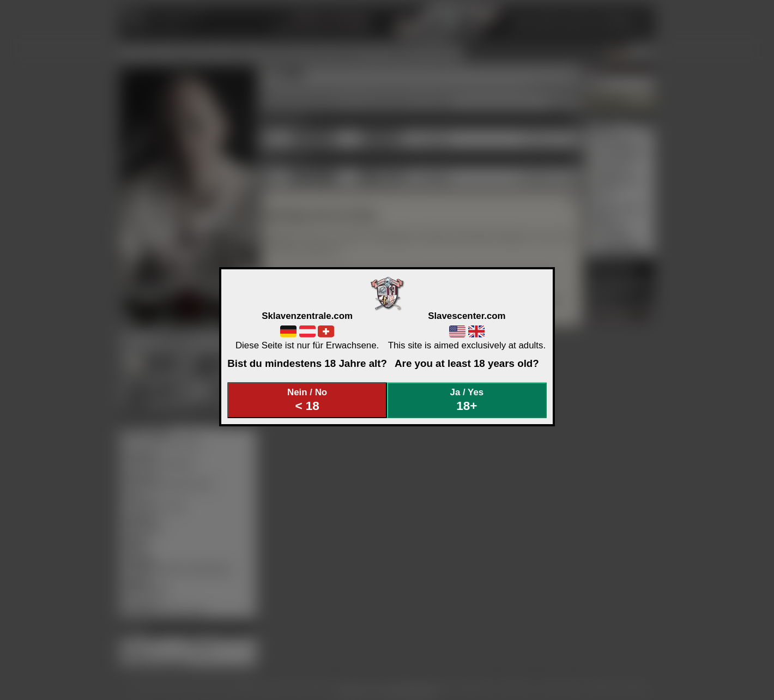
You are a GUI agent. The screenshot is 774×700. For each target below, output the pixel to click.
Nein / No (307, 400)
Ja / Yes (467, 400)
